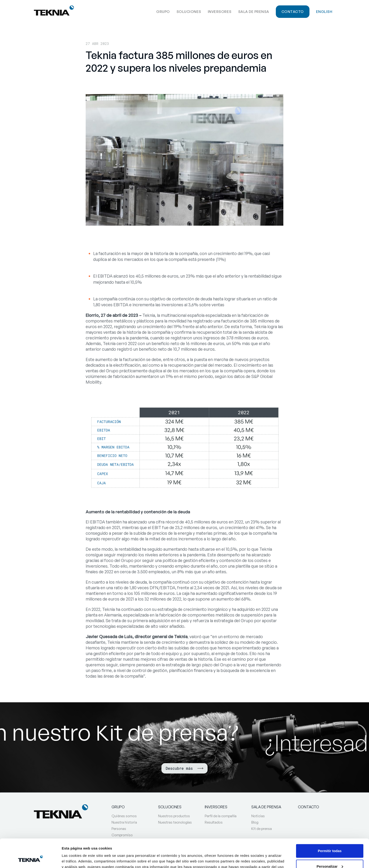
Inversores (220, 12)
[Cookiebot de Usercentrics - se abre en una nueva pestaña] (30, 859)
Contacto (293, 12)
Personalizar (330, 839)
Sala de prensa (254, 12)
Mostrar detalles (75, 859)
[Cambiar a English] (324, 11)
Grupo (163, 12)
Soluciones (189, 12)
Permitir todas (330, 824)
